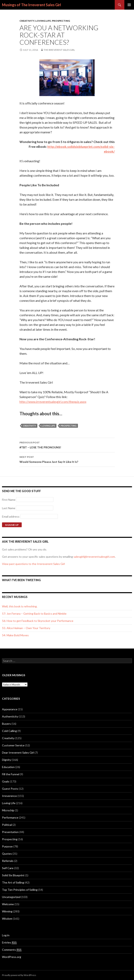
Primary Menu (129, 5)
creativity (29, 426)
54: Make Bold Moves (15, 635)
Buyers (6, 724)
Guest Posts (10, 789)
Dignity (7, 760)
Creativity (27, 21)
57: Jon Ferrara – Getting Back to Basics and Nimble (34, 614)
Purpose (7, 846)
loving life (48, 426)
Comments (12, 950)
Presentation (10, 832)
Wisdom (7, 919)
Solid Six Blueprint (13, 875)
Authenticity (10, 716)
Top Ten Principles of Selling (20, 890)
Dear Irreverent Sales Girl (18, 752)
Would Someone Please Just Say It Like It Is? (67, 459)
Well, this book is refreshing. (20, 606)
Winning (7, 911)
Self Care (8, 868)
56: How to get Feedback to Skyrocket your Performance (38, 621)
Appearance (10, 709)
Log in (6, 935)
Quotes (7, 854)
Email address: (11, 516)
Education (8, 767)
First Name (9, 500)
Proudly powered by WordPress (19, 975)
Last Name (9, 508)
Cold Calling (9, 731)
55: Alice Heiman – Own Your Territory (26, 628)
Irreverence (9, 796)
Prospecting (61, 21)
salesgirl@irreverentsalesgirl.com (94, 557)
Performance (10, 817)
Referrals (8, 861)
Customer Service (13, 745)
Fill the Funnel (11, 774)
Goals (6, 781)
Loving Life (43, 21)
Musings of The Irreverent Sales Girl (32, 5)
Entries (9, 943)
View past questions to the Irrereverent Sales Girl (33, 564)
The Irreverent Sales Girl (59, 50)
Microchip (8, 810)
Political (7, 825)
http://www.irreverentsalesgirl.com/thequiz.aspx (53, 402)
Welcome (8, 904)
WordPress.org (12, 957)
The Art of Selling (13, 882)
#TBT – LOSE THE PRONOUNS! (67, 445)
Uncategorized (11, 897)
